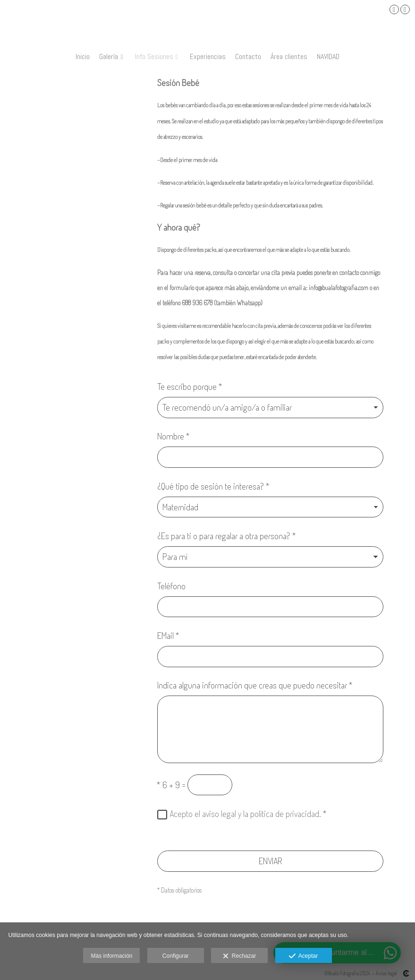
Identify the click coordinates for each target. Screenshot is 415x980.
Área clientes (289, 57)
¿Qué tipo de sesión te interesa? (213, 486)
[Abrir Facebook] (394, 9)
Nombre (174, 436)
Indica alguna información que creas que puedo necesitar (255, 685)
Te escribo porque (190, 386)
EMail (168, 635)
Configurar (176, 956)
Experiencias (208, 57)
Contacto (248, 57)
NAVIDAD (328, 57)
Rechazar (239, 956)
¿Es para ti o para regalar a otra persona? (227, 536)
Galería (109, 57)
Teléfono (171, 586)
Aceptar (303, 956)
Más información (111, 956)
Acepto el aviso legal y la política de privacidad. (245, 813)
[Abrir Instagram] (405, 9)
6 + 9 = (171, 785)
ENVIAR (271, 861)
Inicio (83, 57)
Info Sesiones (154, 57)
